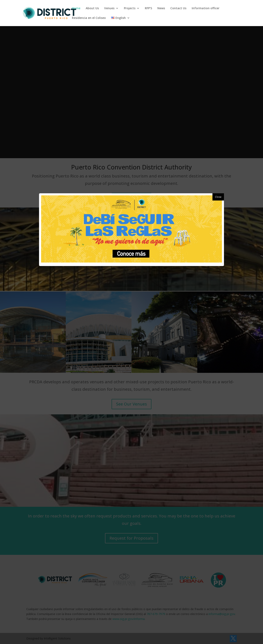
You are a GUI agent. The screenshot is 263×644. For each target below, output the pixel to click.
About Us (92, 8)
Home (76, 8)
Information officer (206, 8)
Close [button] (218, 197)
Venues (109, 8)
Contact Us (178, 8)
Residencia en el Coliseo (89, 18)
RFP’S (148, 8)
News (161, 8)
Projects (130, 8)
